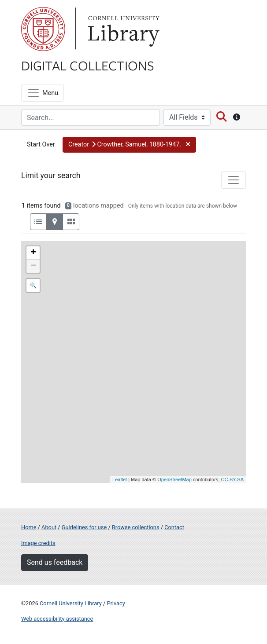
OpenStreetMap (174, 479)
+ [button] (33, 253)
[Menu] (43, 93)
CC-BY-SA (232, 479)
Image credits (38, 543)
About (49, 527)
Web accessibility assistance (57, 619)
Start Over (41, 145)
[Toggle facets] (234, 180)
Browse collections (136, 527)
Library (122, 29)
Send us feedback (55, 562)
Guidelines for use (84, 527)
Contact (174, 527)
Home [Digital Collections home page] (29, 527)
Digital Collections (88, 65)
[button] (129, 145)
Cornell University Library (71, 603)
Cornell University (43, 29)
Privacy (116, 603)
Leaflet (120, 479)
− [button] (33, 266)
